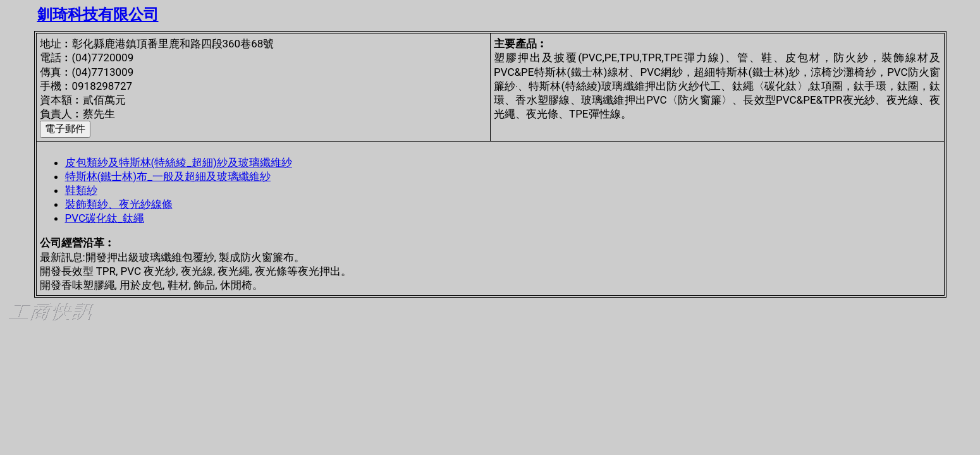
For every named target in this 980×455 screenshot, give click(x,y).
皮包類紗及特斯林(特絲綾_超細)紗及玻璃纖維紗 (179, 162)
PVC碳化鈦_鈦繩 (105, 218)
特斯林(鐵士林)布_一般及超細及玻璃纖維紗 (168, 176)
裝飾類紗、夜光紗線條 (119, 204)
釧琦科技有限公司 (98, 15)
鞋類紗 (81, 190)
